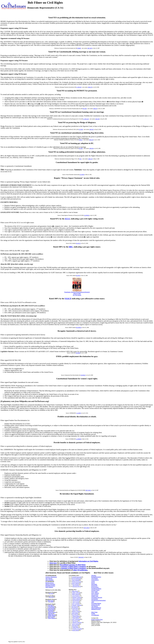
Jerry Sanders (49, 580)
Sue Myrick (75, 615)
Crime (93, 581)
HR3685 (79, 48)
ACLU (67, 219)
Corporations (95, 580)
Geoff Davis (75, 608)
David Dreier (76, 601)
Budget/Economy (96, 577)
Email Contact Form (97, 619)
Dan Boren (75, 626)
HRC (71, 247)
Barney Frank (76, 611)
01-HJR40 (82, 175)
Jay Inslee (51, 602)
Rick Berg (51, 613)
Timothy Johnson (77, 605)
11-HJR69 (79, 413)
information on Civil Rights (88, 561)
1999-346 (91, 148)
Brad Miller (76, 618)
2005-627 (95, 109)
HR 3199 (85, 109)
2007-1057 (90, 48)
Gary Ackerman (76, 619)
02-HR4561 (87, 215)
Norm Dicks (76, 630)
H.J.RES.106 (86, 119)
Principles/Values (96, 603)
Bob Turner (51, 617)
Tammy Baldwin (52, 618)
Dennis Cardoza (77, 597)
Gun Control (95, 595)
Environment (95, 587)
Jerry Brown (49, 578)
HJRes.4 (81, 140)
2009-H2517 (81, 557)
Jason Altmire (75, 583)
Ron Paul (51, 594)
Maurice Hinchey (77, 622)
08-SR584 (78, 353)
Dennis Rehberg (52, 612)
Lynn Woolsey (76, 596)
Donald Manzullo (77, 577)
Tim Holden (76, 585)
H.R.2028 (81, 129)
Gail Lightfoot (49, 587)
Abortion (94, 575)
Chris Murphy (51, 606)
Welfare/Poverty (96, 609)
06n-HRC (78, 276)
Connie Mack (52, 608)
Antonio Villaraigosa (51, 577)
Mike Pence (51, 601)
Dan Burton (75, 607)
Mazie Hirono (51, 609)
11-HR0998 (79, 439)
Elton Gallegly (77, 599)
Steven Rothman (76, 579)
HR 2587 (81, 148)
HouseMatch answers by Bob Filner (73, 565)
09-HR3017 (83, 375)
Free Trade (94, 592)
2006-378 (90, 87)
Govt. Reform (95, 593)
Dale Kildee (75, 613)
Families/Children (96, 589)
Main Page (94, 612)
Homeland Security (97, 597)
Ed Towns (75, 621)
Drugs (93, 583)
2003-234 (91, 140)
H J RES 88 (79, 87)
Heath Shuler (76, 616)
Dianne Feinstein (50, 584)
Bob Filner (51, 597)
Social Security (96, 605)
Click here (53, 563)
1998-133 (90, 159)
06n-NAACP (79, 328)
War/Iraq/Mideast (96, 608)
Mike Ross (75, 591)
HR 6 (80, 159)
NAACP (68, 299)
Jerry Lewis (76, 602)
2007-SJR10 (87, 528)
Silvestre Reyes (77, 586)
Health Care (95, 596)
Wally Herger (76, 594)
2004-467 (92, 129)
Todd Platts (75, 627)
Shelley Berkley (52, 616)
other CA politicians (80, 570)
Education (94, 584)
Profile (93, 614)
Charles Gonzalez (77, 629)
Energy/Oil (94, 586)
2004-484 (97, 119)
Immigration (95, 599)
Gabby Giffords (76, 593)
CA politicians (95, 615)
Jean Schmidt (76, 580)
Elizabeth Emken (50, 586)
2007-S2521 (88, 490)
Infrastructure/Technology (99, 600)
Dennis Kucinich (77, 582)
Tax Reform (95, 606)
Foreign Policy (95, 590)
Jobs (93, 602)
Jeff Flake (50, 605)
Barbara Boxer (50, 583)
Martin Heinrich (52, 615)
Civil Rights (95, 578)
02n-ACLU (78, 243)
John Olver (75, 610)
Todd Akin (51, 611)
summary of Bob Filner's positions (73, 567)
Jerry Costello (76, 604)
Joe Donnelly (51, 610)
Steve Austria (76, 624)
